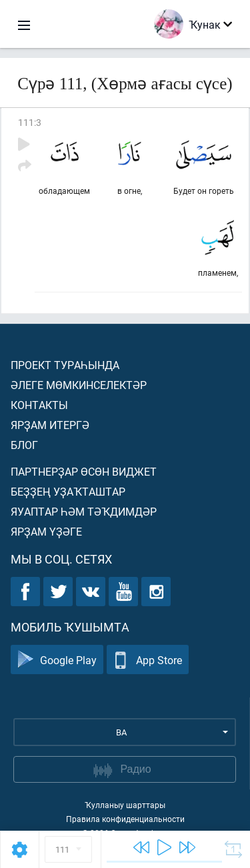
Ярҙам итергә (50, 425)
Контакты (39, 405)
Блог (24, 445)
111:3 (30, 122)
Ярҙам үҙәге (46, 531)
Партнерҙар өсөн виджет (84, 471)
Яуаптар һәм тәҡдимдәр (84, 511)
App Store (148, 660)
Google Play (57, 660)
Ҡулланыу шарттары (125, 805)
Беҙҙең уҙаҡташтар (68, 491)
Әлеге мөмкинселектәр (79, 385)
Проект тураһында (65, 365)
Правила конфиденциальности (125, 819)
